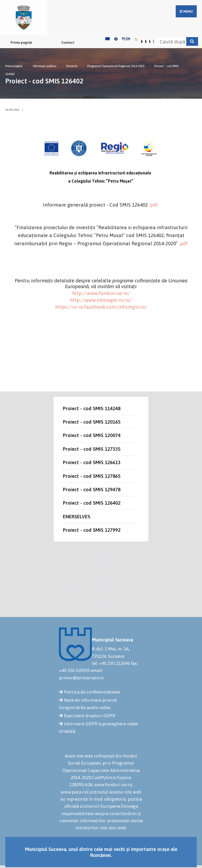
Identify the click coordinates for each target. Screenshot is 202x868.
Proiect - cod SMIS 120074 (92, 435)
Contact (68, 42)
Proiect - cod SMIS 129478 (92, 489)
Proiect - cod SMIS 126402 (92, 503)
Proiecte (72, 66)
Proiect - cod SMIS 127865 (92, 476)
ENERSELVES (77, 516)
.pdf (153, 205)
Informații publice (45, 66)
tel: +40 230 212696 (111, 663)
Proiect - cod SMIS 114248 (92, 408)
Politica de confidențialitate (92, 692)
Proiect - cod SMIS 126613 (92, 462)
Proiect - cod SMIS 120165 (92, 422)
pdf (184, 243)
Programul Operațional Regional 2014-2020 (116, 66)
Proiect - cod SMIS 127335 (92, 449)
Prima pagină (21, 42)
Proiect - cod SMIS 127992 (92, 530)
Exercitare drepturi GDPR (90, 716)
